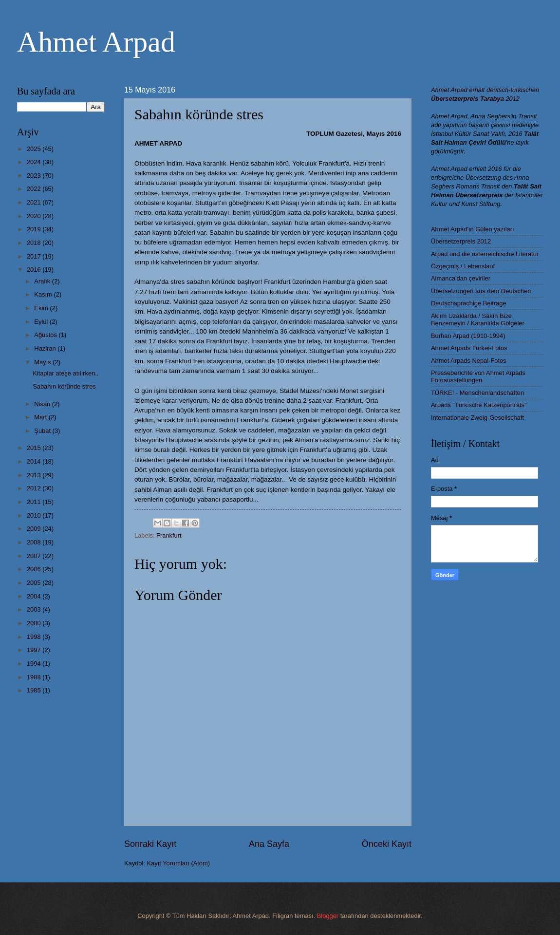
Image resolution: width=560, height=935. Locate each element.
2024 (35, 162)
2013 (35, 475)
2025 (35, 149)
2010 (35, 515)
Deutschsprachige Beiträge (469, 303)
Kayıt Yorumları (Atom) (179, 863)
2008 (35, 542)
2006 (35, 569)
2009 (35, 529)
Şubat (43, 431)
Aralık (43, 281)
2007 (35, 556)
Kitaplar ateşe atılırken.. (65, 373)
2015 (35, 448)
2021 (35, 202)
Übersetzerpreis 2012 (461, 241)
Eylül (42, 322)
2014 (35, 461)
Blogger (328, 916)
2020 (35, 216)
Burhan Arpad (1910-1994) (468, 336)
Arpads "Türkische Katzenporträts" (479, 405)
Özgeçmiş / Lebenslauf (463, 266)
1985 (35, 690)
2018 (35, 243)
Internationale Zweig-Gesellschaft (477, 418)
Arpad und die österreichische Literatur (485, 254)
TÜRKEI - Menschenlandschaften (477, 393)
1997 (35, 650)
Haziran (46, 348)
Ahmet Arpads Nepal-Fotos (469, 361)
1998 (35, 637)
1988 (35, 677)
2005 (35, 583)
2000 (35, 623)
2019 (35, 229)
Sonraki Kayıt (150, 844)
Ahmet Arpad (96, 42)
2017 (35, 256)
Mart (41, 417)
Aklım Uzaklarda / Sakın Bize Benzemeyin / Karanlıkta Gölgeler (478, 319)
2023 (35, 176)
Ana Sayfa (269, 844)
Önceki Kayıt (387, 844)
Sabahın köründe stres (64, 386)
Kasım (44, 294)
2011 (35, 502)
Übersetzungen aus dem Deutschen (481, 291)
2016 (35, 270)
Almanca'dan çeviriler (461, 278)
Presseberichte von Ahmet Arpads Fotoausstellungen (478, 376)
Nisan (43, 404)
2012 (35, 488)
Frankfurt (169, 535)
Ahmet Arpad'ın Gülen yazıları (473, 229)
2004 (35, 596)
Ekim (42, 308)
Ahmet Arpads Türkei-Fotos (469, 348)
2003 (35, 609)
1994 (35, 664)
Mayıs (43, 362)
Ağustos (46, 335)
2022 (35, 189)
